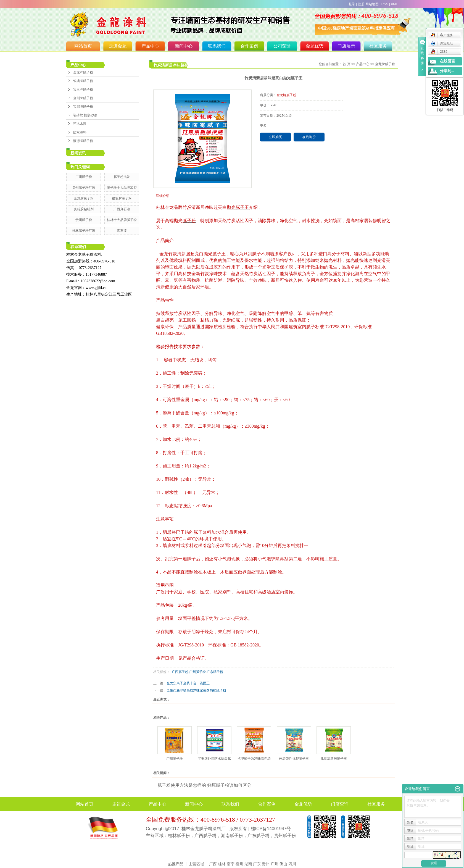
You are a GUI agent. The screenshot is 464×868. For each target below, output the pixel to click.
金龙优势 (315, 46)
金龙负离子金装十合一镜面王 (188, 683)
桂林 (222, 864)
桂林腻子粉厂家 (84, 231)
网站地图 (372, 4)
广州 (275, 864)
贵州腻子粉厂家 (84, 188)
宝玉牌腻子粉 (83, 90)
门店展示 (346, 46)
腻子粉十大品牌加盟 (122, 188)
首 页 (346, 64)
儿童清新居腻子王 (334, 759)
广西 (213, 864)
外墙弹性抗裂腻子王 (294, 759)
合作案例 (249, 46)
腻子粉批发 (122, 177)
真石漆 (122, 231)
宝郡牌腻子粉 (83, 107)
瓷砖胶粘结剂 (84, 209)
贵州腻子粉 (84, 220)
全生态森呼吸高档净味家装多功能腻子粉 (196, 690)
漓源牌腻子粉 (83, 141)
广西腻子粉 (179, 672)
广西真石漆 (122, 209)
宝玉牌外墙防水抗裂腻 (214, 759)
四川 (292, 864)
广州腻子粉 (84, 177)
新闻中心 (184, 46)
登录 (352, 4)
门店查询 (340, 804)
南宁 (231, 864)
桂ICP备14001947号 (271, 829)
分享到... (447, 71)
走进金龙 (118, 46)
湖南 (248, 864)
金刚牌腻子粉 (83, 98)
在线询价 (309, 137)
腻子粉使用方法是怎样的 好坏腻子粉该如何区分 (204, 785)
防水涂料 (80, 132)
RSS (385, 4)
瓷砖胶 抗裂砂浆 (85, 115)
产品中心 (150, 46)
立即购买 (275, 137)
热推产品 (176, 864)
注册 (361, 4)
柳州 (239, 864)
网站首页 (83, 46)
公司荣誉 (282, 46)
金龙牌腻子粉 (83, 72)
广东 (257, 864)
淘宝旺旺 (442, 43)
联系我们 (217, 46)
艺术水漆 (80, 124)
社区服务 (378, 46)
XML (394, 4)
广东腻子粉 (215, 672)
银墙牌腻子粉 (83, 81)
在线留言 (447, 61)
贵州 (266, 864)
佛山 (283, 864)
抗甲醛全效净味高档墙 (254, 759)
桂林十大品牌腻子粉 (122, 220)
